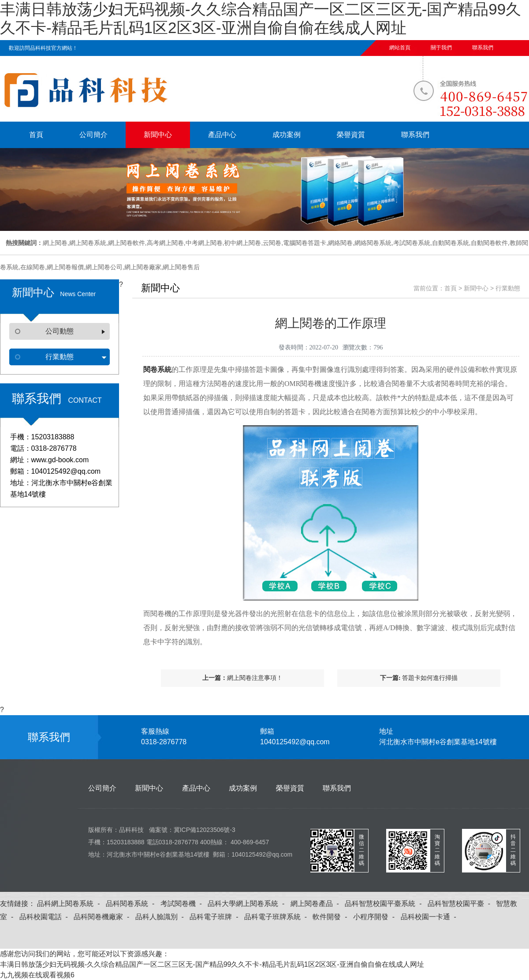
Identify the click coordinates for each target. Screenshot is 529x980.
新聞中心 (158, 135)
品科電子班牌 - (216, 917)
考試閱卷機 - (183, 904)
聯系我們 (483, 48)
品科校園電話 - (46, 917)
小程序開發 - (376, 917)
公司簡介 (93, 135)
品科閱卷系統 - (132, 904)
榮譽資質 (351, 135)
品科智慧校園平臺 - (461, 904)
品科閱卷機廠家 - (103, 917)
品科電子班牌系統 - (278, 917)
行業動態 (60, 357)
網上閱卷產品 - (317, 904)
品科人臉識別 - (162, 917)
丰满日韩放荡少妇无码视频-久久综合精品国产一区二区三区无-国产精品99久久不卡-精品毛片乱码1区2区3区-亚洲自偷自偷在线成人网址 (212, 964)
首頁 (36, 135)
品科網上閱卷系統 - (70, 904)
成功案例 (287, 135)
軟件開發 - (332, 917)
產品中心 (222, 135)
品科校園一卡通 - (430, 917)
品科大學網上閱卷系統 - (248, 904)
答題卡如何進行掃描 (430, 678)
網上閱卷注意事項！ (255, 678)
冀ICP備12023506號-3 (205, 830)
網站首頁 (400, 48)
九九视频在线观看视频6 (37, 975)
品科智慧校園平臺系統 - (385, 904)
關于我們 (441, 48)
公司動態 (60, 331)
